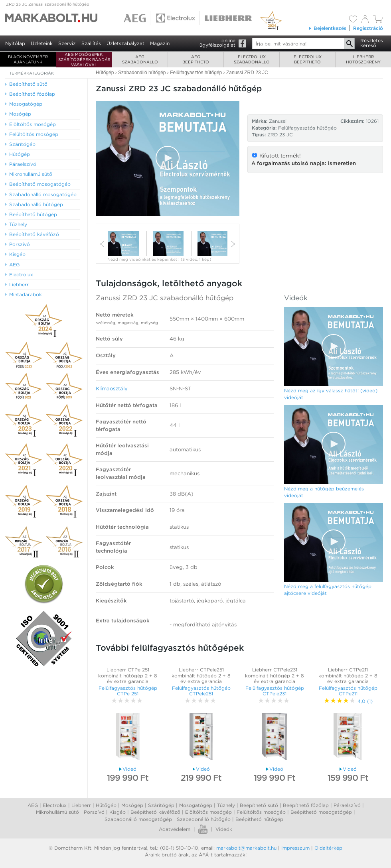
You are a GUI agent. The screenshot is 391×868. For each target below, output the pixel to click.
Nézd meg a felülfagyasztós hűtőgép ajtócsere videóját (328, 590)
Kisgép (117, 812)
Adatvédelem (175, 829)
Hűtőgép (106, 805)
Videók (224, 829)
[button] (168, 158)
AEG (33, 805)
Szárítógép (161, 805)
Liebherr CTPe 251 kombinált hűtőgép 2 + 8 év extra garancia (128, 675)
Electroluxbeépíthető (308, 59)
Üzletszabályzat (125, 43)
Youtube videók (203, 829)
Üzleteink (42, 43)
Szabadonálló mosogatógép (138, 819)
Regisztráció (368, 28)
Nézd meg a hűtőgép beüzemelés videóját (324, 492)
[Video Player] (168, 158)
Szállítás (91, 43)
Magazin (160, 43)
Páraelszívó (347, 805)
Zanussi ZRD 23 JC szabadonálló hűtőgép (165, 298)
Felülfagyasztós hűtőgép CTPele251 (201, 691)
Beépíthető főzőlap (306, 805)
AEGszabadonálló (140, 59)
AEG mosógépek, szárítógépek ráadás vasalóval (84, 59)
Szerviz (67, 43)
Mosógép (132, 805)
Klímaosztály (112, 389)
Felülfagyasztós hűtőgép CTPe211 (348, 691)
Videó (128, 769)
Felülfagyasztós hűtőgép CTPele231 (275, 691)
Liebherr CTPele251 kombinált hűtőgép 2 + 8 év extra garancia (201, 675)
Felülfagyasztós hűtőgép (307, 128)
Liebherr (81, 805)
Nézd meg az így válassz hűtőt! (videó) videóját (331, 394)
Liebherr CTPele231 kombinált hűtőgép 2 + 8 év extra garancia (274, 675)
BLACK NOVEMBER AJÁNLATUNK (28, 59)
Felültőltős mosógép (261, 812)
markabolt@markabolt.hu (246, 848)
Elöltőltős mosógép (208, 812)
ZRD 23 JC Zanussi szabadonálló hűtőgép (48, 4)
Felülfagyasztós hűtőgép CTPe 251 (128, 691)
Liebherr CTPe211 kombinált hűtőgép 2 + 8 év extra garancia (348, 675)
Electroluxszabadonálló (252, 59)
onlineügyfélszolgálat (217, 43)
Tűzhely (226, 805)
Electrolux (55, 805)
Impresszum (295, 848)
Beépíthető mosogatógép (321, 812)
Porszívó (94, 812)
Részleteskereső (372, 43)
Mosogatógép (196, 805)
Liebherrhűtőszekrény (363, 59)
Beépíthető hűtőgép (259, 819)
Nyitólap (15, 43)
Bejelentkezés (327, 28)
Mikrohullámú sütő (57, 812)
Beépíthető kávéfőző (155, 812)
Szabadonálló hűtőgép (204, 819)
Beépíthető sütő (259, 805)
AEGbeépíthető (196, 59)
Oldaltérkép (328, 848)
